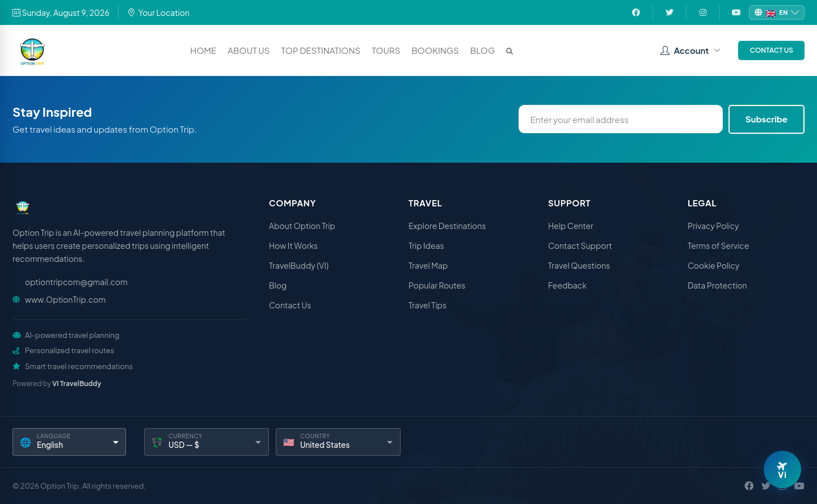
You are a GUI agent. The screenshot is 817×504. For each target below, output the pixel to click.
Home (203, 50)
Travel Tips (428, 305)
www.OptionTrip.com (65, 299)
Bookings (435, 50)
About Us (249, 50)
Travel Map (428, 265)
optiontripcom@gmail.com (76, 282)
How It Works (293, 245)
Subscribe (767, 119)
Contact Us (771, 50)
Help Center (571, 226)
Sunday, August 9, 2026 (61, 12)
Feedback (567, 285)
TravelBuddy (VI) (299, 265)
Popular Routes (437, 285)
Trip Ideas (426, 245)
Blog (483, 50)
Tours (386, 50)
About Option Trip (302, 226)
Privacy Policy (713, 226)
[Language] (69, 442)
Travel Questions (579, 265)
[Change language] (777, 13)
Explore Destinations (447, 226)
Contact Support (580, 245)
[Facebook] (749, 486)
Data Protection (717, 285)
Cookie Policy (713, 265)
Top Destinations (321, 50)
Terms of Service (718, 245)
